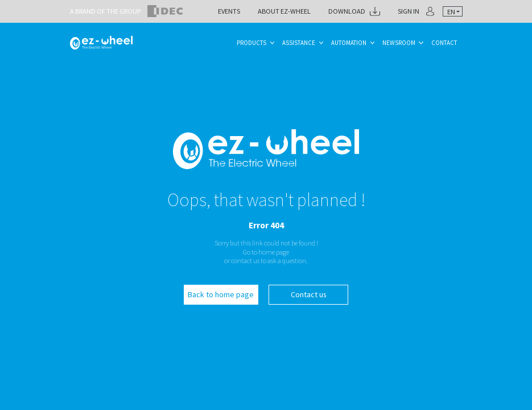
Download (347, 11)
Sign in (409, 11)
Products (251, 43)
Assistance (299, 43)
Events (229, 11)
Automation (349, 43)
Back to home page (221, 294)
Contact (444, 43)
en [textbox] (451, 12)
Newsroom (399, 43)
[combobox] (452, 12)
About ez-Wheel (284, 11)
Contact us (309, 294)
